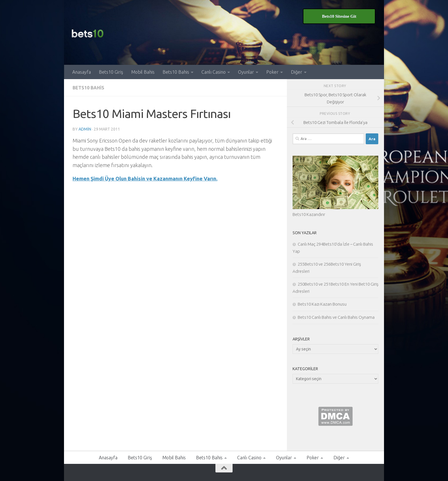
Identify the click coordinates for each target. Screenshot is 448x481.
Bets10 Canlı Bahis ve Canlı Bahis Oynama (336, 317)
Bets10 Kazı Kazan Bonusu (322, 304)
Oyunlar (246, 72)
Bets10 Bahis (176, 72)
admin (85, 129)
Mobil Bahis (143, 72)
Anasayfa (82, 72)
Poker (272, 72)
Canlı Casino (214, 72)
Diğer (297, 72)
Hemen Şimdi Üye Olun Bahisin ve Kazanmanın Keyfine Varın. (145, 179)
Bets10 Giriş (111, 72)
